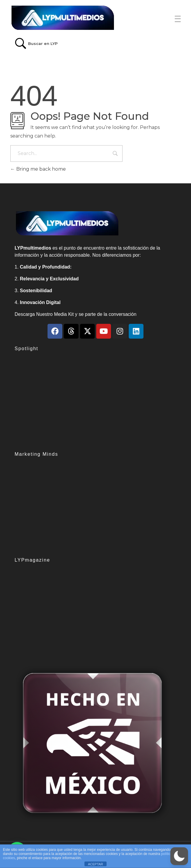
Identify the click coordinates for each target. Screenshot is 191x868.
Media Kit (64, 314)
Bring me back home (38, 169)
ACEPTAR (95, 864)
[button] (179, 856)
